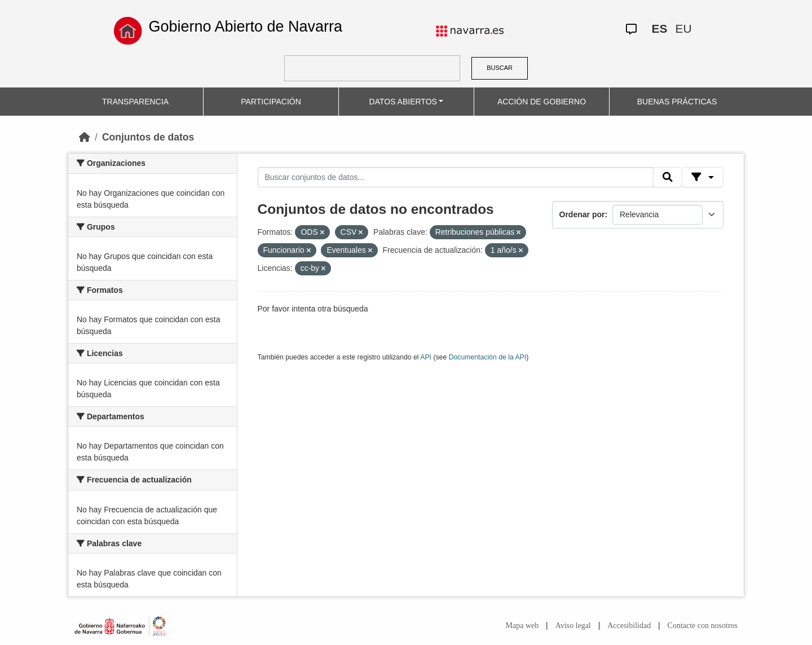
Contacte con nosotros (703, 626)
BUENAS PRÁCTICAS (677, 102)
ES (659, 28)
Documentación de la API (488, 357)
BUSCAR (500, 68)
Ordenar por (582, 214)
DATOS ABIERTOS (403, 102)
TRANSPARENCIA (135, 102)
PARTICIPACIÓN (271, 102)
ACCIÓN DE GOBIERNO (542, 102)
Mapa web (522, 626)
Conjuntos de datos (148, 137)
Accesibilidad (629, 626)
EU (683, 28)
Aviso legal (573, 626)
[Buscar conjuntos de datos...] (456, 177)
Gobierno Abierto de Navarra (245, 27)
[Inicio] (85, 137)
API (426, 357)
